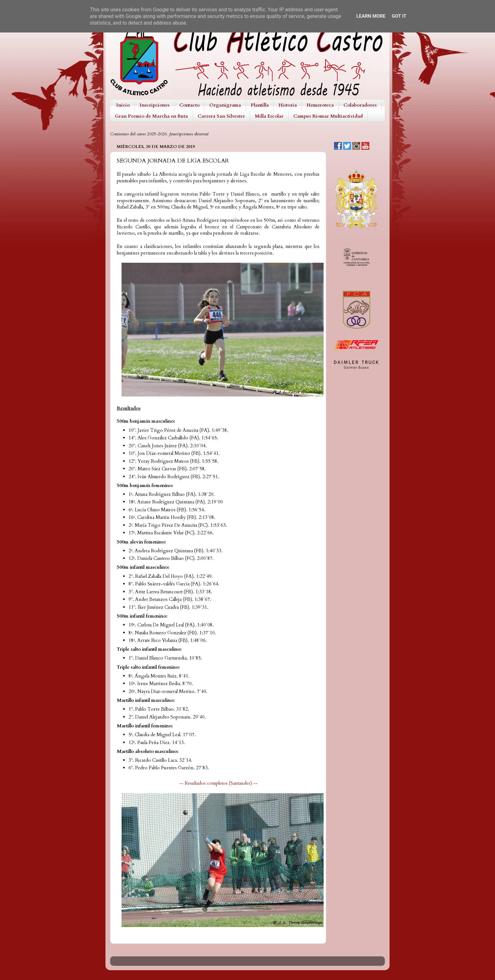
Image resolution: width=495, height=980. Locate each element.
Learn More (371, 16)
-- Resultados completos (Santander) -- (218, 783)
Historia (288, 105)
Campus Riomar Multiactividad (328, 116)
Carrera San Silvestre (221, 116)
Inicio (123, 105)
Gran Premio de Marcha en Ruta (151, 116)
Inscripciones (155, 105)
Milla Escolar (269, 116)
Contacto (189, 105)
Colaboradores (360, 105)
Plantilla (260, 105)
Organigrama (225, 105)
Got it (399, 16)
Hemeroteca (320, 105)
